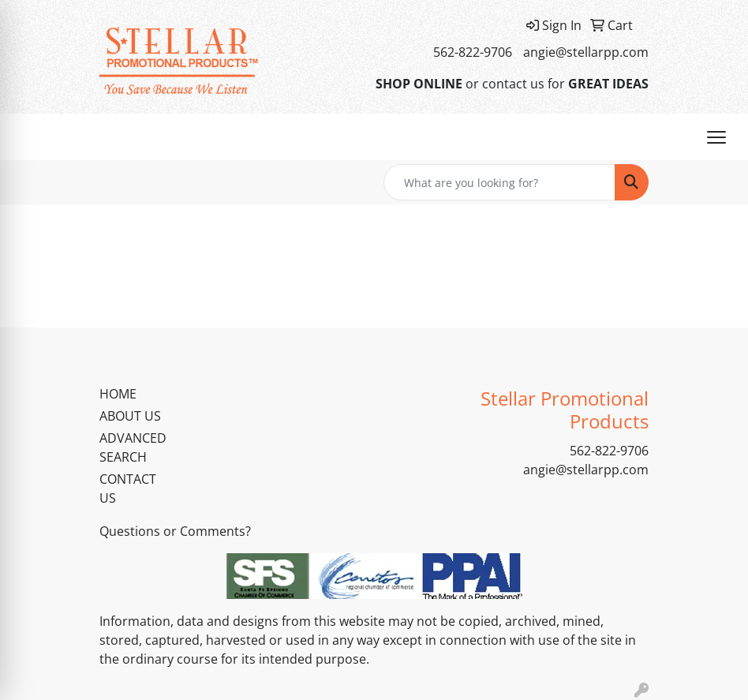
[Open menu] (716, 137)
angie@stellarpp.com (586, 52)
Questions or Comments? (175, 531)
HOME (118, 394)
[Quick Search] (499, 182)
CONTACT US (128, 489)
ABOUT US (130, 416)
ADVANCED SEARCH (133, 447)
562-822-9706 (473, 52)
